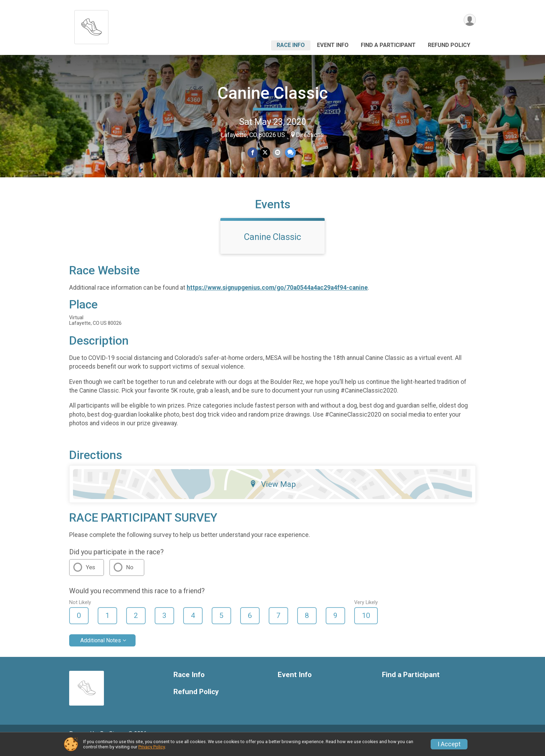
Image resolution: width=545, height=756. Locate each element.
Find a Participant (388, 45)
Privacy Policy (152, 747)
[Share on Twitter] (265, 153)
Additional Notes (101, 650)
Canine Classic (273, 93)
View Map (273, 494)
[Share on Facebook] (253, 153)
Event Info (333, 45)
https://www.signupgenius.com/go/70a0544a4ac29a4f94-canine (277, 297)
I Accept (449, 744)
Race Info (291, 45)
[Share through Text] (290, 153)
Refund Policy (449, 45)
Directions (310, 135)
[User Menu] (469, 20)
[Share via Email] (277, 153)
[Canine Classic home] (91, 25)
